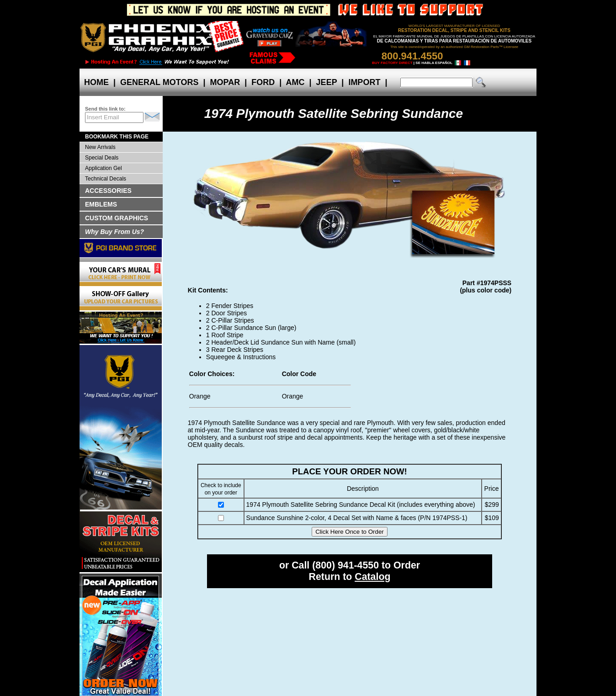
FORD (263, 82)
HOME (96, 82)
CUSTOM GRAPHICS (117, 218)
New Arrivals (100, 147)
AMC (295, 82)
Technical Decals (106, 179)
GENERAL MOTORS (159, 82)
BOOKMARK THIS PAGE (117, 137)
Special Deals (102, 158)
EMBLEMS (101, 204)
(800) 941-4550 (345, 565)
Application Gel (104, 168)
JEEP (327, 82)
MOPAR (225, 82)
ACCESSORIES (108, 191)
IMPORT (364, 82)
